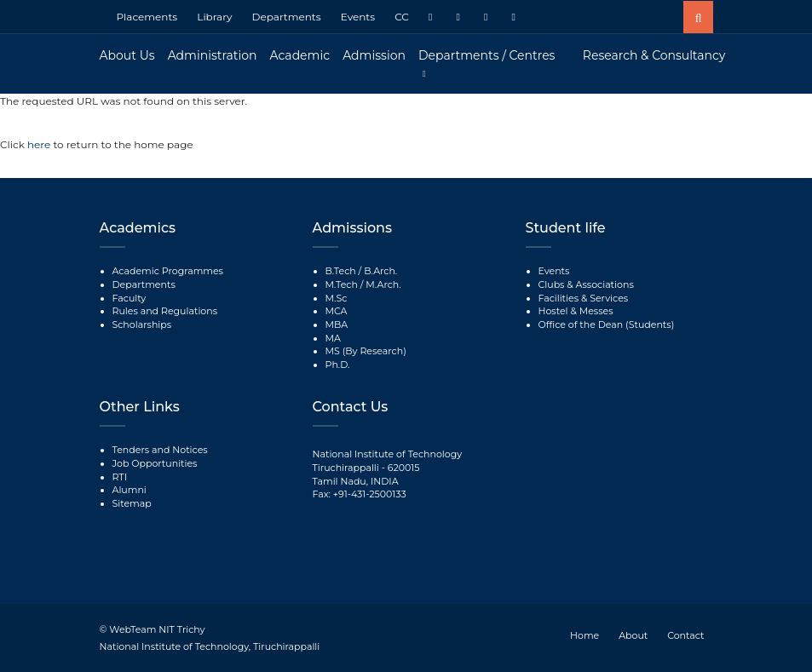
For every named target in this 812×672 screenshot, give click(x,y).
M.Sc (337, 298)
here (40, 144)
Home (585, 635)
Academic (300, 55)
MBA (337, 325)
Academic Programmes (168, 271)
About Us (127, 55)
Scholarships (142, 325)
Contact (685, 635)
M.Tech (342, 284)
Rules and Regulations (165, 311)
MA (333, 338)
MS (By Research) (366, 351)
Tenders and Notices (160, 450)
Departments (287, 17)
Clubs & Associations (586, 284)
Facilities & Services (584, 298)
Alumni (130, 490)
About (633, 635)
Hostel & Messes (576, 311)
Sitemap (132, 503)
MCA (337, 311)
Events (358, 17)
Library (214, 17)
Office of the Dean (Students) (607, 325)
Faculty (130, 298)
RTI (120, 477)
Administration (213, 55)
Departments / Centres (487, 55)
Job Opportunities (155, 463)
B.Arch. (380, 271)
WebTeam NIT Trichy (157, 629)
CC (402, 17)
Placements (147, 17)
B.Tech (341, 271)
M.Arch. (383, 284)
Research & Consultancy (654, 55)
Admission (374, 55)
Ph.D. (338, 365)
